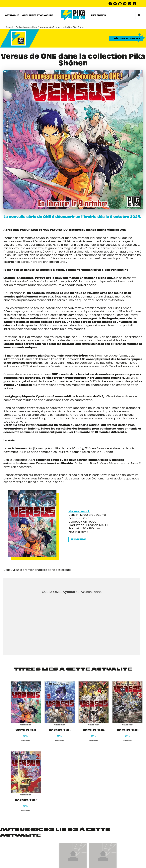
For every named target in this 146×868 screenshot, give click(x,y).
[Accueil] (73, 15)
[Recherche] (139, 15)
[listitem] (110, 4)
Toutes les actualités (26, 27)
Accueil (9, 27)
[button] (126, 38)
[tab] (12, 15)
